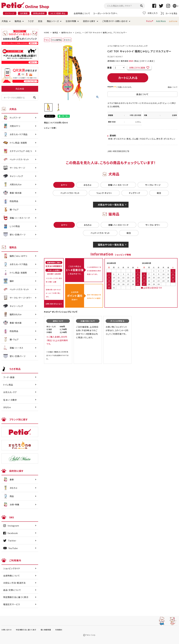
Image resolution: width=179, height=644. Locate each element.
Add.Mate (161, 21)
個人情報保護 (46, 630)
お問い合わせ (7, 630)
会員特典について (82, 13)
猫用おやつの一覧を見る (111, 245)
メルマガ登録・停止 (58, 13)
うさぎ (31, 21)
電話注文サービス (12, 604)
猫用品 (18, 21)
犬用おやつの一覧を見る (111, 205)
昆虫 (40, 21)
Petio (47, 40)
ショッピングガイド (12, 568)
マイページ (10, 13)
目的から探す (89, 21)
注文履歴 (24, 13)
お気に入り (150, 13)
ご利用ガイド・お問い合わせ (115, 21)
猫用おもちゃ (67, 32)
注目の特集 (71, 21)
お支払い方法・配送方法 (14, 583)
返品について (173, 87)
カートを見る (169, 13)
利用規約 (59, 630)
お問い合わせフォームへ (54, 304)
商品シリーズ (53, 21)
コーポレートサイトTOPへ (105, 13)
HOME (47, 32)
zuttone (173, 21)
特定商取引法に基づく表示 (16, 597)
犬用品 (5, 21)
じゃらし (78, 32)
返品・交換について (12, 590)
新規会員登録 (39, 13)
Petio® (150, 21)
